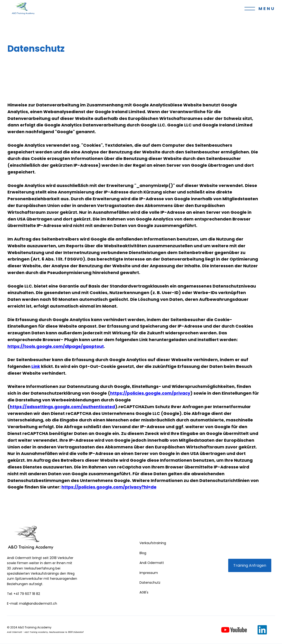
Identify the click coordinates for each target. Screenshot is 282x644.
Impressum (149, 573)
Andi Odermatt (152, 563)
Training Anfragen (250, 565)
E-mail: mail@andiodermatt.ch (32, 603)
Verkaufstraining (153, 543)
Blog (143, 553)
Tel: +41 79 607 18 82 (24, 594)
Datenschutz (150, 583)
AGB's (144, 592)
